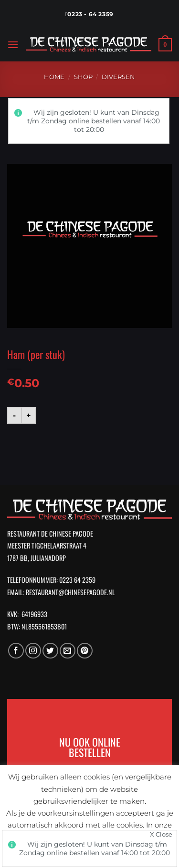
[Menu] (13, 45)
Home (54, 77)
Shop (83, 77)
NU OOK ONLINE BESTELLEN (90, 747)
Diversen (118, 77)
